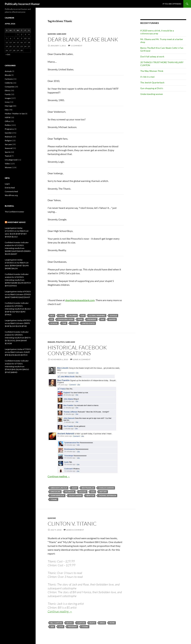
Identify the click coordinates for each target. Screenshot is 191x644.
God (93, 492)
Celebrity (9, 83)
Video (7, 164)
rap (103, 319)
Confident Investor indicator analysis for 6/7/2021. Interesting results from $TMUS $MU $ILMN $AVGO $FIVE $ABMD (17, 366)
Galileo (83, 492)
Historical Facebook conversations (77, 350)
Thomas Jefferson (107, 496)
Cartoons (9, 79)
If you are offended (172, 4)
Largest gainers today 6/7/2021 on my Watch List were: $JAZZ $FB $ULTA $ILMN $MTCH (18, 352)
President (92, 319)
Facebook (70, 492)
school (54, 323)
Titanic (74, 323)
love (61, 627)
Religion (8, 140)
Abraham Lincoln (59, 488)
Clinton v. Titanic (72, 524)
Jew (52, 627)
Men (7, 110)
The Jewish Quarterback (152, 82)
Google (113, 316)
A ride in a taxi (147, 77)
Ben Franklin (88, 488)
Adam (74, 488)
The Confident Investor (15, 212)
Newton (90, 496)
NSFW (8, 117)
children (72, 316)
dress (102, 623)
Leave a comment (82, 359)
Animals (8, 71)
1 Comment (76, 46)
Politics (60, 342)
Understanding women (152, 94)
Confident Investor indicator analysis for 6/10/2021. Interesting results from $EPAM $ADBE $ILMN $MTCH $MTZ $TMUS (18, 280)
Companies (10, 87)
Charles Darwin (106, 488)
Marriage (9, 106)
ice (52, 319)
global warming (97, 316)
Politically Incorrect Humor (22, 4)
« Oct (8, 54)
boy (52, 316)
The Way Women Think (152, 71)
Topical (8, 156)
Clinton (81, 623)
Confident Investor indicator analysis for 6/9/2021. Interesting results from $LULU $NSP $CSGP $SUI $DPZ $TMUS (18, 309)
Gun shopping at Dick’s (152, 88)
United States (88, 323)
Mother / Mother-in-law (15, 114)
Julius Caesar (75, 496)
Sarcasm (61, 34)
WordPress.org (11, 195)
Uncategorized (11, 160)
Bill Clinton (56, 623)
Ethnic (8, 90)
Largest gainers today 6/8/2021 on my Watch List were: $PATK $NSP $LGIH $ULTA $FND (18, 323)
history (103, 492)
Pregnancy (9, 129)
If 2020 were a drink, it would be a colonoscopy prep (157, 32)
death (92, 623)
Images (51, 342)
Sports (8, 152)
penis (80, 319)
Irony (7, 102)
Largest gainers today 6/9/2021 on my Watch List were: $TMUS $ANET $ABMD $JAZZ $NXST (18, 294)
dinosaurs (55, 492)
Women (8, 167)
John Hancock (57, 496)
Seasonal (8, 148)
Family (8, 94)
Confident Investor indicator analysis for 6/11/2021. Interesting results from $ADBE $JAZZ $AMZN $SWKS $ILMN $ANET (18, 248)
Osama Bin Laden (65, 319)
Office (7, 121)
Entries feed (10, 188)
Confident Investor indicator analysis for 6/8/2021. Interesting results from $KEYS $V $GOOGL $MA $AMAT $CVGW (18, 338)
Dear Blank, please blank (83, 39)
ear (83, 316)
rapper (112, 319)
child (61, 316)
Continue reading (59, 476)
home (112, 623)
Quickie (52, 34)
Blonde (8, 75)
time (64, 323)
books (70, 623)
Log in (7, 184)
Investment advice (16, 222)
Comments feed (11, 191)
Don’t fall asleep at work (152, 56)
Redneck (8, 137)
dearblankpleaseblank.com (80, 300)
